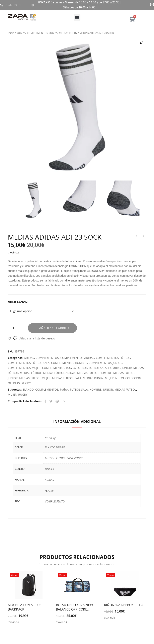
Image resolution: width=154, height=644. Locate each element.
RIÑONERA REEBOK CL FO (124, 605)
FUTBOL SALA (98, 368)
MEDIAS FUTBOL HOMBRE (94, 373)
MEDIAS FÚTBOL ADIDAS (59, 373)
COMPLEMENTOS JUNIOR (105, 363)
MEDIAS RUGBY (68, 33)
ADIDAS (29, 358)
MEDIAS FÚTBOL (31, 373)
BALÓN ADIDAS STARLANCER (136, 237)
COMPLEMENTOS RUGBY (42, 33)
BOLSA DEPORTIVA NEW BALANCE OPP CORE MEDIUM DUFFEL (74, 607)
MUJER (109, 378)
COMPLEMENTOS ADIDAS (77, 358)
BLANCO (28, 389)
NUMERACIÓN (18, 302)
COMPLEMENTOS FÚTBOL (113, 358)
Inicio (11, 33)
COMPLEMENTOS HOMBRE (69, 363)
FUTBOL (82, 368)
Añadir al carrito (54, 328)
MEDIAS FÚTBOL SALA (67, 378)
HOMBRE (114, 368)
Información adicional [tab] (77, 421)
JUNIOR (127, 368)
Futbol (64, 389)
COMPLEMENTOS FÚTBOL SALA (29, 363)
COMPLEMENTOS (47, 358)
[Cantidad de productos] (15, 328)
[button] (77, 17)
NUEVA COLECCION (128, 378)
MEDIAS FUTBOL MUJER (35, 378)
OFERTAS (14, 383)
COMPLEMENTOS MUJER (24, 368)
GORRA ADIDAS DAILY (143, 237)
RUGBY (21, 33)
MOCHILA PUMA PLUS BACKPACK (25, 607)
